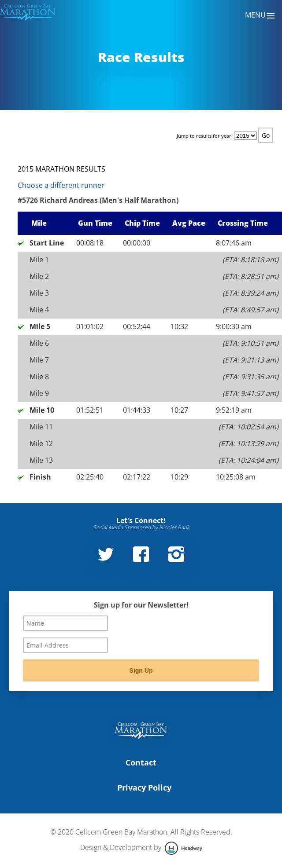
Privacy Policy (144, 787)
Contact (141, 762)
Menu (260, 16)
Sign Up (141, 670)
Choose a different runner (61, 185)
